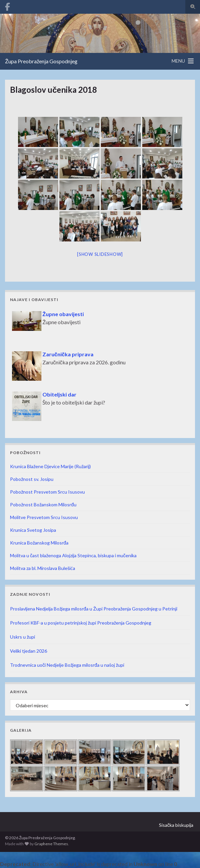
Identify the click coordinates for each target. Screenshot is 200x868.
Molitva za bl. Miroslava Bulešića (43, 568)
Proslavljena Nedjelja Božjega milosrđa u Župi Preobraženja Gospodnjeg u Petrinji (94, 609)
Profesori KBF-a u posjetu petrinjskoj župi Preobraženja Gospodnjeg (81, 623)
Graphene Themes (51, 844)
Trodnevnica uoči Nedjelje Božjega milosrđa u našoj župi (67, 665)
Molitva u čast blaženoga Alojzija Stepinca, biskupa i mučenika (73, 555)
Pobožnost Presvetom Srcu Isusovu (47, 492)
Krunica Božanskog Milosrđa (39, 543)
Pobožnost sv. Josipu (32, 479)
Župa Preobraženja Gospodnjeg (41, 61)
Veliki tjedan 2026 (29, 651)
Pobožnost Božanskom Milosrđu (43, 504)
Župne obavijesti (63, 314)
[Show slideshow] (100, 254)
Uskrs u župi (23, 637)
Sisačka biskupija (176, 825)
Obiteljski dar (59, 394)
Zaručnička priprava (68, 354)
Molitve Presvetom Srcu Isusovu (44, 517)
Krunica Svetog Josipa (33, 530)
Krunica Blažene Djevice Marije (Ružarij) (50, 466)
